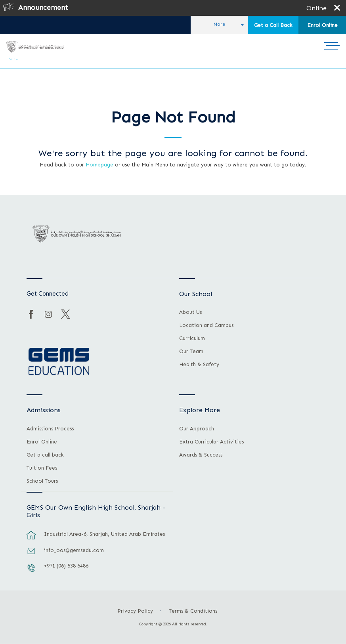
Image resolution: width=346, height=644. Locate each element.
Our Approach (197, 429)
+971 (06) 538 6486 (66, 566)
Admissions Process (50, 429)
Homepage (99, 165)
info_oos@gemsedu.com (74, 550)
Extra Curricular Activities (211, 442)
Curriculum (192, 338)
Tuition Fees (42, 468)
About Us (190, 312)
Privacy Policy (135, 611)
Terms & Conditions (193, 611)
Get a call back (45, 455)
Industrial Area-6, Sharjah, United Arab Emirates (104, 534)
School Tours (42, 481)
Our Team (191, 352)
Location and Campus (206, 325)
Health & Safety (199, 365)
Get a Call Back (273, 25)
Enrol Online (322, 25)
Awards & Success (201, 455)
